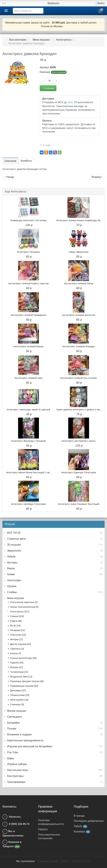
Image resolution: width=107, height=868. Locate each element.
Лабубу (11, 557)
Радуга (16, 621)
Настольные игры (17, 770)
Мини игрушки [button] (15, 598)
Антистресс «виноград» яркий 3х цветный (29, 410)
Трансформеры (16, 782)
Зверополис (14, 551)
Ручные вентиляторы (23, 658)
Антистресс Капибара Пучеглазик (29, 504)
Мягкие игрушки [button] (16, 711)
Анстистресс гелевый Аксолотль (78, 315)
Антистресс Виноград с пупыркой (28, 441)
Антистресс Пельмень (28, 252)
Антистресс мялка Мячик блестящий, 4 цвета (30, 472)
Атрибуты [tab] (26, 161)
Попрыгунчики (20, 695)
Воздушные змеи (21, 677)
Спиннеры (17, 704)
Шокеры (16, 667)
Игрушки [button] (10, 524)
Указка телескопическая (24, 607)
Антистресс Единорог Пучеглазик (79, 472)
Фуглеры (12, 563)
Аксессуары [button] (14, 580)
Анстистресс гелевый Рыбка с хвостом (29, 283)
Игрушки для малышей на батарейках (29, 746)
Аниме (11, 574)
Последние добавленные (89, 821)
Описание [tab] (10, 161)
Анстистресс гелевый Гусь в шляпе (79, 378)
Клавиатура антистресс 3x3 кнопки (29, 220)
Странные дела (16, 539)
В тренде (79, 816)
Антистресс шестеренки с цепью (79, 441)
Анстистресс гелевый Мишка (28, 346)
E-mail (45, 145)
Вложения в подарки (19, 734)
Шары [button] (10, 758)
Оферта (43, 829)
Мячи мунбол (19, 700)
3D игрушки (14, 545)
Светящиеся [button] (14, 717)
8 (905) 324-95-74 (16, 824)
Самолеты (17, 649)
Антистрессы (20, 612)
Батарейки (13, 723)
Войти (100, 3)
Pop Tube (12, 752)
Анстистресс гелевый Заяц (28, 378)
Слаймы (12, 592)
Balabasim (54, 3)
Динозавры (18, 690)
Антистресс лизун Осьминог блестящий (79, 504)
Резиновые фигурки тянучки (27, 681)
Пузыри (11, 729)
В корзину (48, 88)
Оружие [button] (11, 586)
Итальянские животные (24, 602)
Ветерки (16, 639)
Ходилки (17, 663)
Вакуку (11, 568)
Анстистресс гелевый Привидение (28, 315)
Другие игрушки (20, 644)
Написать (12, 817)
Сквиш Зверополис (79, 252)
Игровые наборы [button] (17, 764)
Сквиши (17, 616)
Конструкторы (15, 776)
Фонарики (17, 630)
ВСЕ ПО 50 (13, 533)
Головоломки (19, 672)
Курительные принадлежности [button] (25, 740)
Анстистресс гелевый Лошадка (79, 346)
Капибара (82, 832)
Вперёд (97, 177)
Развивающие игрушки (24, 686)
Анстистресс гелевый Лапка (79, 283)
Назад (9, 177)
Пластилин (18, 635)
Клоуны (16, 653)
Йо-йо (15, 626)
